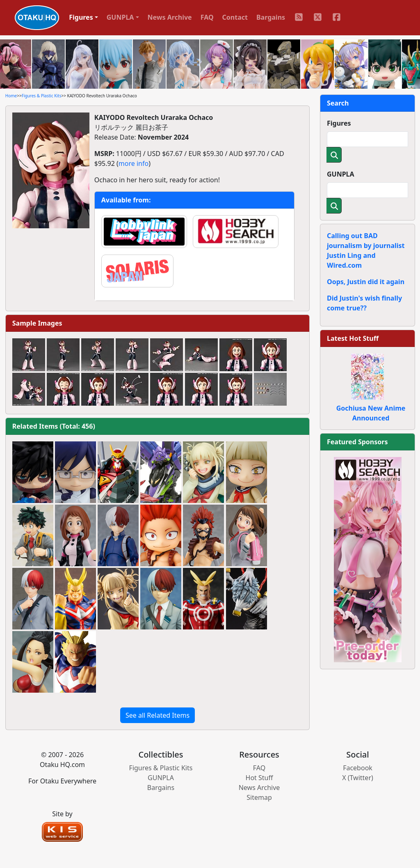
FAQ (207, 17)
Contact (235, 17)
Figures (339, 123)
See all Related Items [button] (157, 715)
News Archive (170, 17)
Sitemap (259, 797)
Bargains (271, 17)
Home (11, 96)
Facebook (358, 768)
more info (134, 163)
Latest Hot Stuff (353, 338)
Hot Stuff (259, 778)
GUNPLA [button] (120, 17)
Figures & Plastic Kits (42, 96)
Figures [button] (81, 17)
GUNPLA (341, 174)
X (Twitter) (358, 778)
